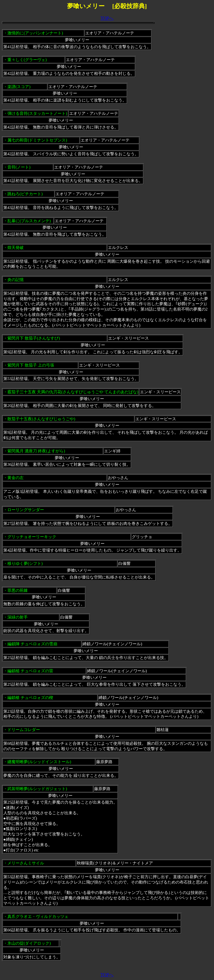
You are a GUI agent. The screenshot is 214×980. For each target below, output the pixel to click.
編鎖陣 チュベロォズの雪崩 (32, 644)
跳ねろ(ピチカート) (25, 194)
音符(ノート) (19, 167)
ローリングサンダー (26, 510)
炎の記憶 (16, 280)
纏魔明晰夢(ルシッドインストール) (39, 762)
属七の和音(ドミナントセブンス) (37, 140)
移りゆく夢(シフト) (25, 563)
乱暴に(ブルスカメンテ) (29, 221)
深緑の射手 (18, 617)
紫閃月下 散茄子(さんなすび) (34, 338)
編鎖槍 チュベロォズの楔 (30, 698)
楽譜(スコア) (19, 87)
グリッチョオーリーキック (32, 537)
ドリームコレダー (24, 730)
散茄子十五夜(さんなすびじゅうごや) (41, 419)
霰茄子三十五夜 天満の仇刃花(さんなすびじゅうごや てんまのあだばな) (73, 392)
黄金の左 (16, 478)
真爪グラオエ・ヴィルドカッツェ (38, 916)
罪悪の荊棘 (18, 590)
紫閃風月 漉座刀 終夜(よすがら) (36, 451)
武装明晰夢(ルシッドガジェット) (37, 789)
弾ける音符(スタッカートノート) (37, 113)
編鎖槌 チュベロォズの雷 (30, 671)
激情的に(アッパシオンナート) (35, 33)
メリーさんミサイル (26, 863)
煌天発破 (16, 248)
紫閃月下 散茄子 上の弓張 (31, 365)
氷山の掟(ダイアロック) (29, 943)
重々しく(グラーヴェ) (27, 60)
